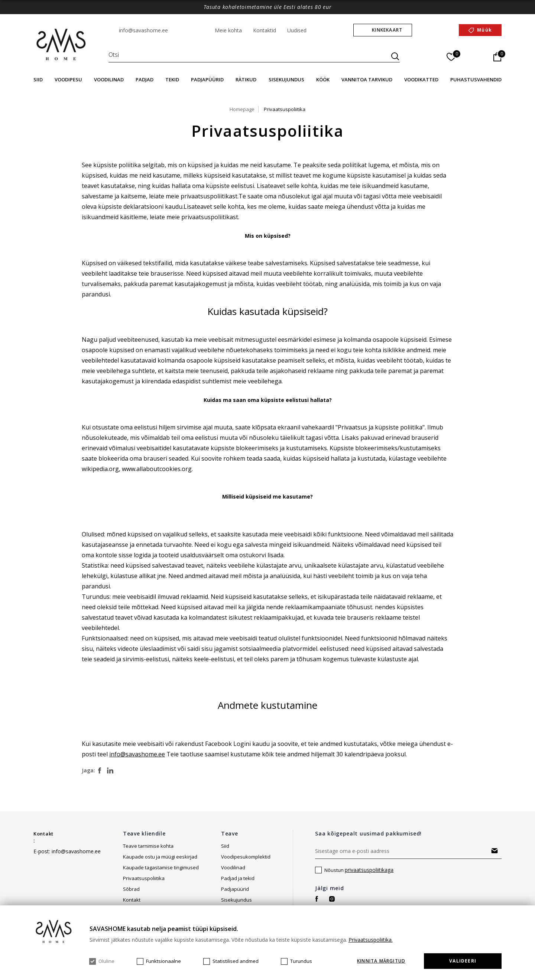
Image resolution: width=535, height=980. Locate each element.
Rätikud (246, 79)
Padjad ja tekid (238, 878)
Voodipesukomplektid (246, 857)
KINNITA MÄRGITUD (381, 961)
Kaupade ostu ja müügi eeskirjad (160, 857)
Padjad (145, 79)
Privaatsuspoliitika (285, 109)
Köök (323, 79)
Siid (38, 79)
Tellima (494, 851)
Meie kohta (228, 30)
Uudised (297, 30)
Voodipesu (68, 79)
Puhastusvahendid (476, 79)
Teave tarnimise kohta (148, 846)
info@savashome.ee (143, 30)
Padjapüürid (207, 79)
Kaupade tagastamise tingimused (161, 867)
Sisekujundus (286, 79)
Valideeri (463, 961)
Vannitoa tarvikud (367, 79)
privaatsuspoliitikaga (369, 870)
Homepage (242, 109)
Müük (484, 30)
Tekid (172, 79)
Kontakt (43, 834)
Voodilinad (109, 79)
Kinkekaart (387, 30)
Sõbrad (131, 889)
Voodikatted (421, 79)
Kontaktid (265, 30)
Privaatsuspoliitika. (371, 940)
